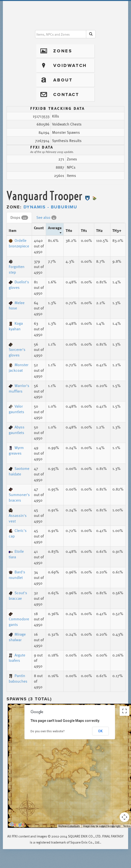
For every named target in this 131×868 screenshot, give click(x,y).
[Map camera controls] (124, 817)
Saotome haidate (19, 471)
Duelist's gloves (19, 285)
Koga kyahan (16, 326)
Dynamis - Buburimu (50, 207)
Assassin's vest (18, 516)
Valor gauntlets (16, 409)
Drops (19, 217)
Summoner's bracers (19, 495)
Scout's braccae (18, 596)
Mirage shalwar (17, 637)
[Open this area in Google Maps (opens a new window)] (17, 825)
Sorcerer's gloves (17, 350)
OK (100, 731)
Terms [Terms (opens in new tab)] (127, 826)
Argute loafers (17, 658)
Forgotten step (17, 268)
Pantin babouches (18, 678)
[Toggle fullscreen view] (124, 711)
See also (46, 217)
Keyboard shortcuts (69, 826)
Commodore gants (19, 620)
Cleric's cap (18, 533)
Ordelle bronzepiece (19, 243)
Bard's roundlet (17, 575)
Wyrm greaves (16, 450)
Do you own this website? (48, 731)
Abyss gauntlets (17, 430)
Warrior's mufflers (19, 388)
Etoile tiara (16, 554)
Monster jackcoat (19, 367)
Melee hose (17, 305)
